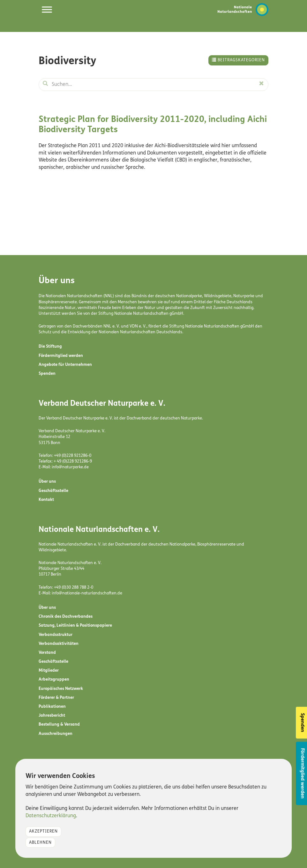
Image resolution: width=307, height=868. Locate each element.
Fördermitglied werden (61, 356)
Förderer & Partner (56, 698)
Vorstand (47, 653)
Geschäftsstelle (53, 491)
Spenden (47, 374)
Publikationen (52, 707)
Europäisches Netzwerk (61, 689)
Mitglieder (49, 671)
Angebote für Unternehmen (65, 365)
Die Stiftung (50, 347)
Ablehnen (40, 843)
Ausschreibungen (56, 734)
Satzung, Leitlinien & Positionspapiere (75, 626)
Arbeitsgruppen (54, 679)
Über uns (47, 482)
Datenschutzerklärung (51, 816)
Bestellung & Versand (59, 725)
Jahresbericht (52, 716)
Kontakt (46, 500)
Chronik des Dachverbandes (66, 617)
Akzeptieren (43, 831)
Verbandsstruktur (56, 635)
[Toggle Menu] (47, 9)
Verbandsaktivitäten (59, 644)
